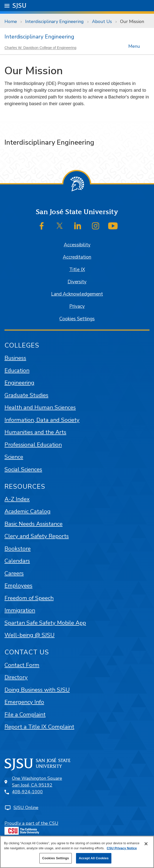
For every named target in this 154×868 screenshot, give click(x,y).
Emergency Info (24, 702)
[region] (77, 852)
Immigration (20, 610)
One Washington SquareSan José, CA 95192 (37, 782)
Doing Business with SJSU (37, 690)
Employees (18, 586)
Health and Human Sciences (40, 407)
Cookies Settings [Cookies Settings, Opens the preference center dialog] (56, 858)
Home (11, 21)
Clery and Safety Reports (37, 536)
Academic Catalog (28, 511)
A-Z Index (17, 499)
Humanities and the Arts (35, 432)
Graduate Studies (26, 395)
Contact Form (22, 665)
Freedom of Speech (29, 598)
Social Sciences (23, 469)
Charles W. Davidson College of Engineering (40, 48)
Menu (134, 45)
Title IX (77, 270)
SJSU (20, 5)
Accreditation (77, 257)
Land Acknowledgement (77, 294)
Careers (14, 573)
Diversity (77, 282)
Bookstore (18, 549)
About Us (102, 21)
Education (17, 370)
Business (15, 358)
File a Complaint (25, 714)
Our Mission (132, 21)
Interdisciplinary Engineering (54, 21)
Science (14, 457)
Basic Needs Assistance (34, 524)
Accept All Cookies (94, 858)
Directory (16, 677)
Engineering (19, 383)
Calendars (17, 561)
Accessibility (77, 245)
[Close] (146, 844)
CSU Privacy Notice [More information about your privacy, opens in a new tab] (122, 848)
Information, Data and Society (42, 420)
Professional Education (33, 445)
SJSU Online (26, 808)
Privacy (77, 306)
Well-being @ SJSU (30, 635)
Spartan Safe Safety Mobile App (45, 623)
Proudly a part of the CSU (31, 828)
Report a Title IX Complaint (39, 727)
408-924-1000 (27, 792)
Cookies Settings (77, 319)
